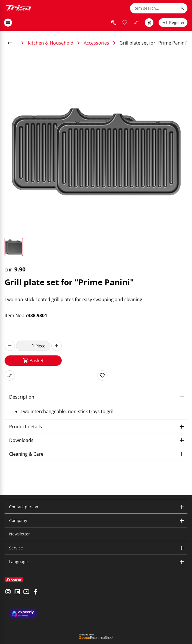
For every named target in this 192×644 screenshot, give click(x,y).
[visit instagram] (8, 592)
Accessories (96, 43)
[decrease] (10, 346)
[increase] (57, 346)
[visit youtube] (26, 592)
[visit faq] (113, 23)
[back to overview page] (12, 43)
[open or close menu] (8, 23)
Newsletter (20, 534)
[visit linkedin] (17, 592)
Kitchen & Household (51, 43)
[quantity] (26, 346)
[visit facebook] (35, 592)
